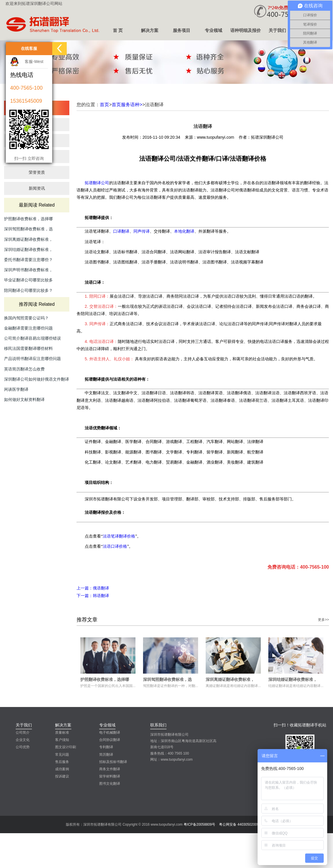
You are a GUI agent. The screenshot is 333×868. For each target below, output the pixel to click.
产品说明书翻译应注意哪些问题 (32, 359)
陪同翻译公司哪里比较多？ (28, 290)
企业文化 (23, 740)
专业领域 (213, 30)
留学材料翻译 (110, 776)
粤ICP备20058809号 (199, 824)
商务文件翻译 (110, 769)
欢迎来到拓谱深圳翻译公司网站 (34, 3)
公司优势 (23, 747)
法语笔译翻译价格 (119, 536)
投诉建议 (62, 776)
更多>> (323, 620)
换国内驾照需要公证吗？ (26, 318)
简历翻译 (106, 755)
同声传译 (142, 231)
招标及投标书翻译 (113, 762)
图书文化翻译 (110, 784)
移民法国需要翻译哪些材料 (28, 348)
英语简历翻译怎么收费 (24, 369)
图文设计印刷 (66, 747)
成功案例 (62, 769)
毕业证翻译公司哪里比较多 (28, 280)
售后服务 (62, 762)
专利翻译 (106, 747)
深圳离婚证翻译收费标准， (28, 239)
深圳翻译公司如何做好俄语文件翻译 (37, 379)
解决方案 (150, 30)
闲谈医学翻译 (16, 389)
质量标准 (62, 733)
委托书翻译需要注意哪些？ (28, 260)
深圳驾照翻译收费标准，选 (28, 229)
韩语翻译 (93, 596)
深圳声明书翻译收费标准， (28, 270)
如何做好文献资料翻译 (24, 399)
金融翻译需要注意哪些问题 (28, 328)
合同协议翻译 (110, 740)
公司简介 (23, 733)
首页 (104, 105)
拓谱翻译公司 (97, 183)
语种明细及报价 (246, 30)
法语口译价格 (115, 546)
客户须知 (62, 740)
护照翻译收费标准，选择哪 (28, 219)
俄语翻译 (93, 588)
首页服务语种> (127, 105)
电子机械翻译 (110, 733)
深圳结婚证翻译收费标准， (28, 249)
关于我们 (277, 30)
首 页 (118, 30)
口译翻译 (121, 231)
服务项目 (182, 30)
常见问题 (62, 755)
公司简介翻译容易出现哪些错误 (32, 338)
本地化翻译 (184, 231)
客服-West (34, 62)
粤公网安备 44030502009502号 (244, 824)
